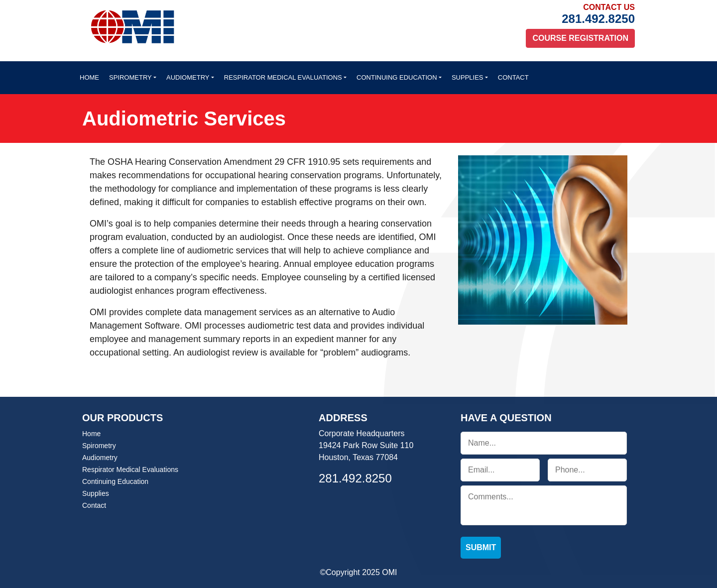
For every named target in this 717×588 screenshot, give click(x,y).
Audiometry (188, 77)
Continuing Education (397, 77)
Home (89, 77)
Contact (513, 77)
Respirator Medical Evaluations (283, 77)
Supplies (468, 77)
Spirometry (130, 77)
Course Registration (580, 38)
